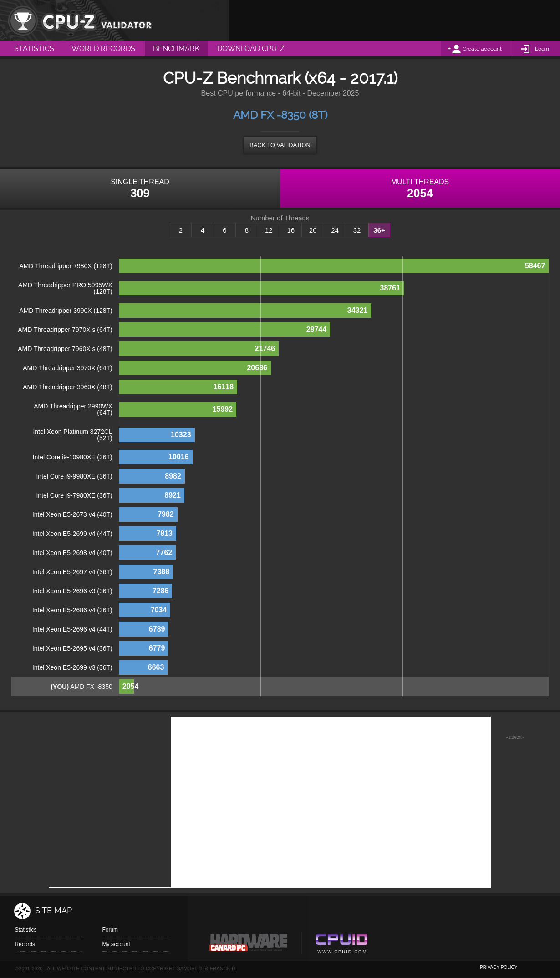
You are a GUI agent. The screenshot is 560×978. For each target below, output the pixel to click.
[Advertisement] (394, 20)
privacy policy (499, 967)
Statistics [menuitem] (34, 48)
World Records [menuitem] (103, 48)
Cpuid (341, 945)
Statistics (25, 930)
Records (25, 944)
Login (542, 49)
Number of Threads (280, 218)
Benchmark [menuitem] (176, 48)
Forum (110, 930)
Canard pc (249, 945)
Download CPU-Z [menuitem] (251, 48)
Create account (482, 49)
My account (116, 944)
